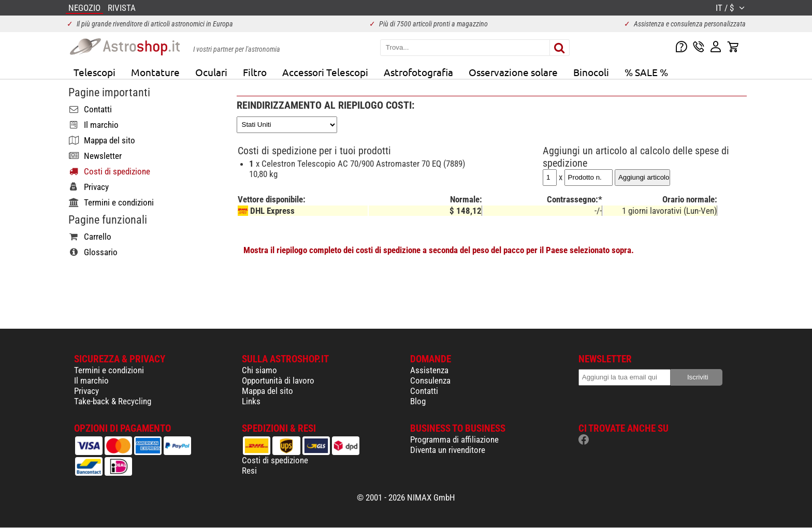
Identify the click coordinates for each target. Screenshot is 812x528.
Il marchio (91, 380)
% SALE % (646, 72)
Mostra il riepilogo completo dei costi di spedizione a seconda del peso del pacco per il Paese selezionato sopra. (439, 250)
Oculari (211, 72)
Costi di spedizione (275, 460)
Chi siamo (259, 370)
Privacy (86, 391)
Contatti (424, 391)
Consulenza (430, 380)
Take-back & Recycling (113, 401)
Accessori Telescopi (325, 72)
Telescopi (95, 72)
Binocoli (591, 72)
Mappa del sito (267, 391)
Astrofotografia (418, 72)
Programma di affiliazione (454, 439)
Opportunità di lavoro (278, 380)
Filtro (255, 72)
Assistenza (429, 370)
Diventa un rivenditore (448, 450)
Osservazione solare (513, 72)
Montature (155, 72)
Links (251, 401)
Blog (418, 401)
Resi (249, 471)
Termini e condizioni (109, 370)
